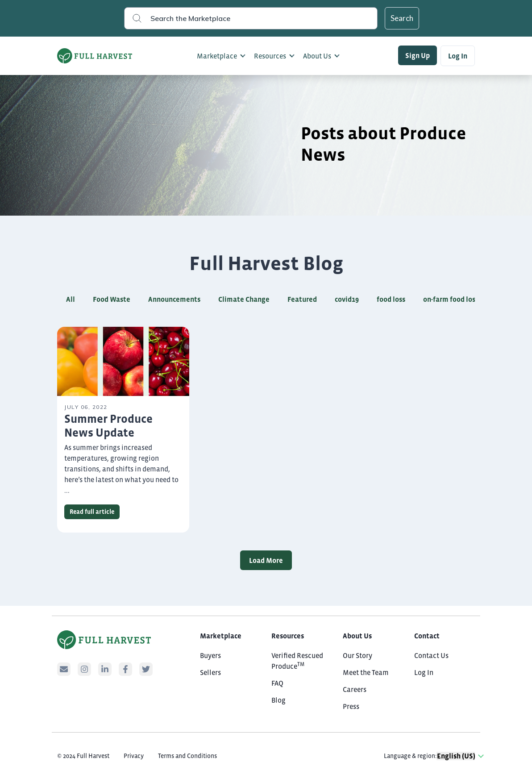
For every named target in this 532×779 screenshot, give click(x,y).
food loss (391, 299)
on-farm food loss (451, 299)
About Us (317, 56)
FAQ (277, 683)
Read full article (92, 512)
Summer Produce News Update (108, 426)
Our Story (357, 655)
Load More (266, 560)
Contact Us (431, 655)
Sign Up (418, 55)
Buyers (210, 655)
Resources (270, 56)
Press (351, 706)
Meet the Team (366, 672)
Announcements (174, 299)
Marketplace (217, 56)
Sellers (210, 672)
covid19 (347, 299)
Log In (458, 56)
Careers (355, 689)
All (71, 299)
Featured (302, 299)
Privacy (134, 756)
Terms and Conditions (187, 756)
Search (402, 18)
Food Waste (112, 299)
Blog (278, 700)
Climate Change (244, 299)
